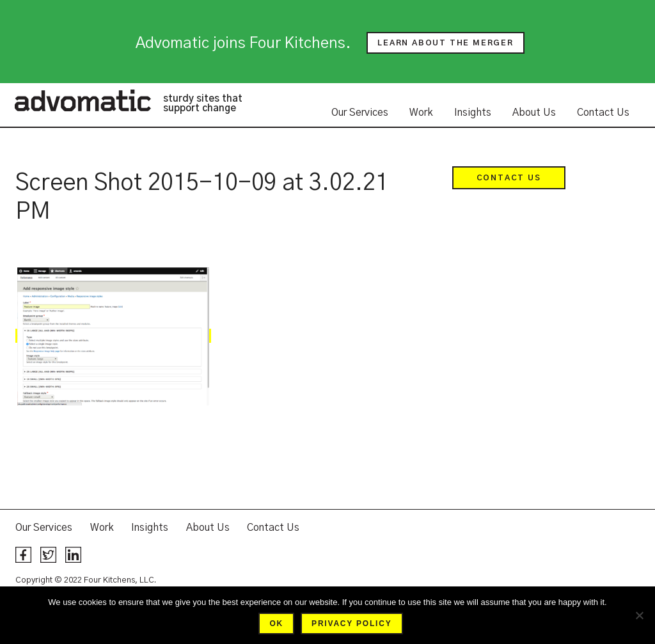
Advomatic (83, 100)
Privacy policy (351, 624)
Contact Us (603, 113)
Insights (473, 113)
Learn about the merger (446, 43)
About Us (534, 113)
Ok (276, 624)
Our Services (360, 113)
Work (421, 113)
